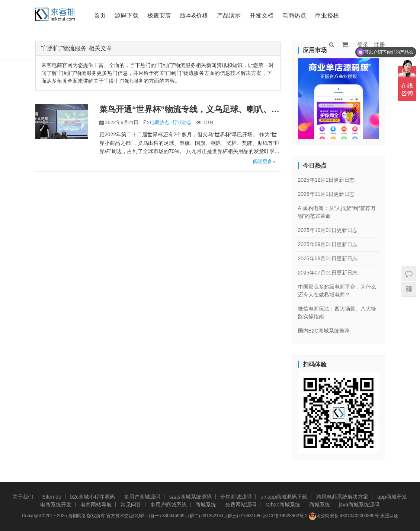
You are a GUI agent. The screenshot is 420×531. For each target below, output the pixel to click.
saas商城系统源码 (190, 497)
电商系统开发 (56, 505)
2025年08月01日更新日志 (328, 258)
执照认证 (389, 516)
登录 (363, 44)
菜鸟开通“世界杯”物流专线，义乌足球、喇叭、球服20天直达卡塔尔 (190, 109)
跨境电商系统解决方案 (342, 497)
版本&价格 (194, 15)
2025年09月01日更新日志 (328, 244)
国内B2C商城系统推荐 (324, 331)
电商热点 (294, 15)
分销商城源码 (236, 497)
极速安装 (159, 15)
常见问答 (131, 505)
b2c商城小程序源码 (93, 497)
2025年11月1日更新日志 (326, 194)
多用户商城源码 (142, 497)
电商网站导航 (96, 505)
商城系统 (206, 505)
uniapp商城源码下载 (284, 497)
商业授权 (327, 15)
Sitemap (52, 497)
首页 (100, 15)
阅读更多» (264, 161)
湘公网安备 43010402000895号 (344, 516)
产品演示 (229, 15)
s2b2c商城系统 (283, 505)
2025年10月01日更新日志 (328, 230)
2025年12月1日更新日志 (326, 180)
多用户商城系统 (169, 505)
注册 (379, 44)
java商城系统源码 (359, 505)
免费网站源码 (241, 505)
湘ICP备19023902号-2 (285, 516)
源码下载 (126, 15)
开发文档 (262, 15)
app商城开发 (392, 497)
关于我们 (23, 497)
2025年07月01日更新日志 (328, 273)
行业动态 (182, 122)
